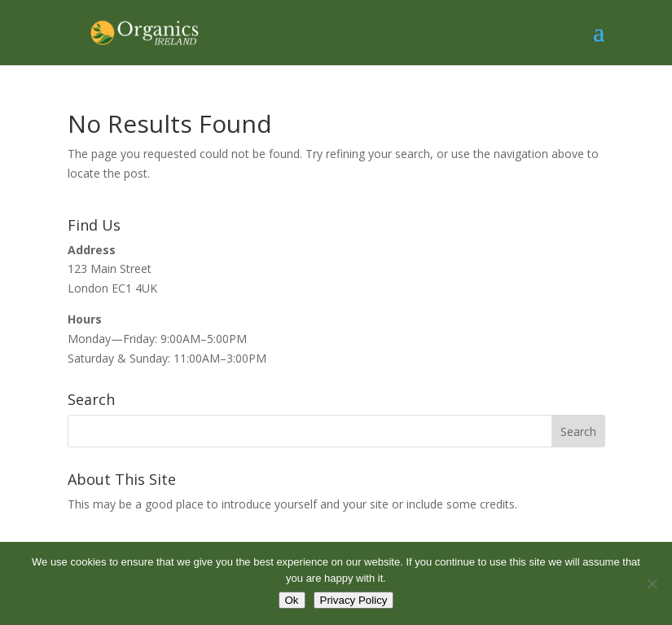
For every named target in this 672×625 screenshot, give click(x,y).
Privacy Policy (354, 600)
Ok (292, 600)
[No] (652, 583)
